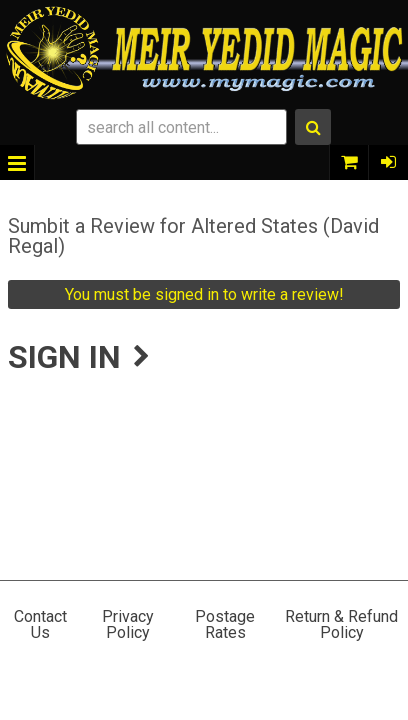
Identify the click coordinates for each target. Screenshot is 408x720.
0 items (349, 162)
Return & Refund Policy (341, 624)
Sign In (388, 162)
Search (313, 127)
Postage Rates (225, 624)
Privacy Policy (128, 624)
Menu (17, 162)
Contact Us (40, 624)
